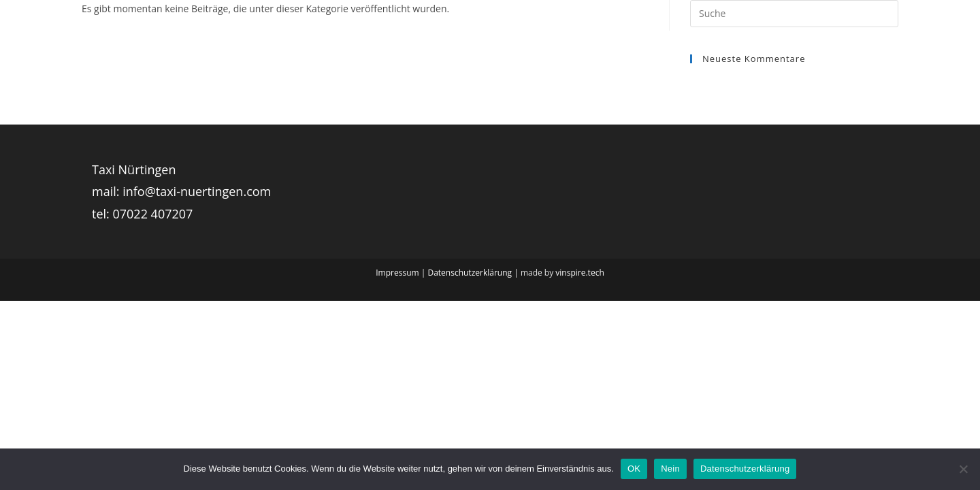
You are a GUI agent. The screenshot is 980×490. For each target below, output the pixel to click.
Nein (670, 469)
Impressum (397, 273)
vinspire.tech (579, 273)
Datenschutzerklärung (470, 273)
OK (634, 469)
